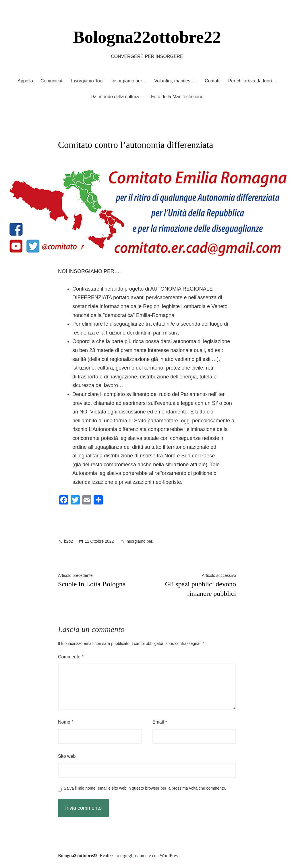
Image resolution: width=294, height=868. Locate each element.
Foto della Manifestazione (177, 97)
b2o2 (68, 541)
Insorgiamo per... (140, 541)
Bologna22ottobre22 (147, 37)
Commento (71, 657)
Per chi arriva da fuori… (252, 81)
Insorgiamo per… (129, 81)
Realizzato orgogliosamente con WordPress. (140, 856)
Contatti (213, 81)
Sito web (67, 756)
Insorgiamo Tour (87, 81)
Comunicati (52, 81)
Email (160, 722)
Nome (66, 722)
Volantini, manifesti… (176, 81)
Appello (25, 81)
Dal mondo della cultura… (117, 97)
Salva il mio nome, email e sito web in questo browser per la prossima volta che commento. (145, 788)
